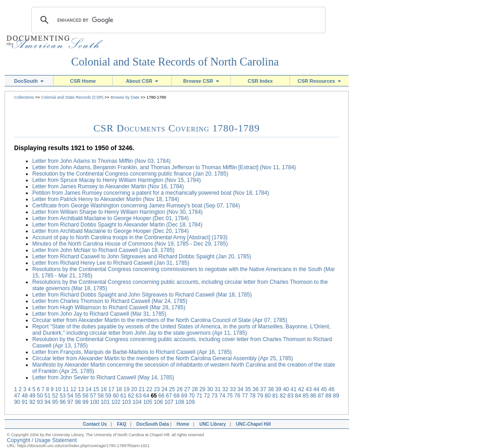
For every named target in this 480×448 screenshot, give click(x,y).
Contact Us (94, 424)
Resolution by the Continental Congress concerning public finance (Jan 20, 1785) (130, 174)
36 (256, 389)
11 (66, 389)
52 (55, 396)
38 (271, 389)
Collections (24, 97)
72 (207, 396)
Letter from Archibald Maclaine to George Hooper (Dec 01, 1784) (110, 218)
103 (126, 402)
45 (324, 389)
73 (214, 396)
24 (164, 389)
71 (199, 396)
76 (237, 396)
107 (169, 402)
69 (184, 396)
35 (248, 389)
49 (32, 396)
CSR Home (83, 81)
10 (58, 389)
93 (40, 402)
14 (88, 389)
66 (161, 396)
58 (101, 396)
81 (275, 396)
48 (25, 396)
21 (142, 389)
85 (306, 396)
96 (62, 402)
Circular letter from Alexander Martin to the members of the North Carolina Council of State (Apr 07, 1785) (160, 320)
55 (78, 396)
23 (157, 389)
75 (230, 396)
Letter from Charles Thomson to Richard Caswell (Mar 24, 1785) (110, 301)
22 (149, 389)
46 (332, 389)
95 (55, 402)
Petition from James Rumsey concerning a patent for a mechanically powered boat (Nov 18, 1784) (151, 193)
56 (85, 396)
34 (240, 389)
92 (32, 402)
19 (127, 389)
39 (278, 389)
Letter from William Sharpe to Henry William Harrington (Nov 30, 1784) (117, 212)
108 (180, 402)
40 (286, 389)
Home (183, 424)
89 (336, 396)
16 (104, 389)
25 (172, 389)
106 (158, 402)
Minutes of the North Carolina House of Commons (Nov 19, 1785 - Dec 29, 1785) (130, 244)
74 (222, 396)
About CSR (142, 81)
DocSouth (29, 81)
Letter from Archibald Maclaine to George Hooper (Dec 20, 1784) (110, 231)
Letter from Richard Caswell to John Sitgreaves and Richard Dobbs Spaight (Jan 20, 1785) (142, 257)
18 (119, 389)
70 (192, 396)
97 (70, 402)
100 (95, 402)
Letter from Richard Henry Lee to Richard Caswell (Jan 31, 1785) (111, 263)
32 (225, 389)
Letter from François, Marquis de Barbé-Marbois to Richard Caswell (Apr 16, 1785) (132, 352)
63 (138, 396)
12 (73, 389)
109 (190, 402)
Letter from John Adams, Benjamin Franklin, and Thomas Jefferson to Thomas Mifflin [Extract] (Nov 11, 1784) (164, 167)
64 (146, 396)
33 (232, 389)
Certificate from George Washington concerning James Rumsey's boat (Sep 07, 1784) (136, 206)
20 (134, 389)
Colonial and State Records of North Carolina (175, 62)
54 (70, 396)
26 (180, 389)
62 (131, 396)
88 (328, 396)
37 (263, 389)
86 (313, 396)
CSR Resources (320, 81)
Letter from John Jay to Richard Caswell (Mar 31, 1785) (99, 314)
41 (293, 389)
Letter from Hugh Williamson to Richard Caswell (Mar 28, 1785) (109, 307)
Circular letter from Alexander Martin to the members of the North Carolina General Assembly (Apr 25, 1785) (163, 358)
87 (321, 396)
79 (260, 396)
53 (62, 396)
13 (81, 389)
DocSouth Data (153, 424)
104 (137, 402)
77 (245, 396)
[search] (177, 20)
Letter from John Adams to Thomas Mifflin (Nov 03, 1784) (101, 161)
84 (298, 396)
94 (47, 402)
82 (283, 396)
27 (187, 389)
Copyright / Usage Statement (42, 440)
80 (267, 396)
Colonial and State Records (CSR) (72, 97)
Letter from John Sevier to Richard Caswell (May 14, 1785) (103, 378)
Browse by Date (125, 97)
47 (17, 396)
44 (316, 389)
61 (123, 396)
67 (169, 396)
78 (252, 396)
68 (177, 396)
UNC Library (212, 424)
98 (78, 402)
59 (108, 396)
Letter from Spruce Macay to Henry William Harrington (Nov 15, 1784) (117, 180)
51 (47, 396)
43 (308, 389)
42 (301, 389)
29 (202, 389)
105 (148, 402)
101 (105, 402)
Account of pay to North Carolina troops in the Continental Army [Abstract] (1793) (130, 237)
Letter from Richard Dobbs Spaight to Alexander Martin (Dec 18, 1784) (117, 225)
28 (195, 389)
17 (111, 389)
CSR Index (260, 81)
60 (116, 396)
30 (210, 389)
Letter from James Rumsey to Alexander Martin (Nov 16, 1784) (108, 186)
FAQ (122, 424)
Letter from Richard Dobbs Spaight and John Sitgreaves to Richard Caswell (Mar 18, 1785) (142, 295)
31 (217, 389)
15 (96, 389)
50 (40, 396)
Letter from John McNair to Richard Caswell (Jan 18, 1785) (103, 250)
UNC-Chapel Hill (255, 424)
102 (116, 402)
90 (17, 402)
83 (290, 396)
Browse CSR (201, 81)
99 (85, 402)
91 (25, 402)
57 (93, 396)
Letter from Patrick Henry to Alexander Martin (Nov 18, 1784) (106, 199)
